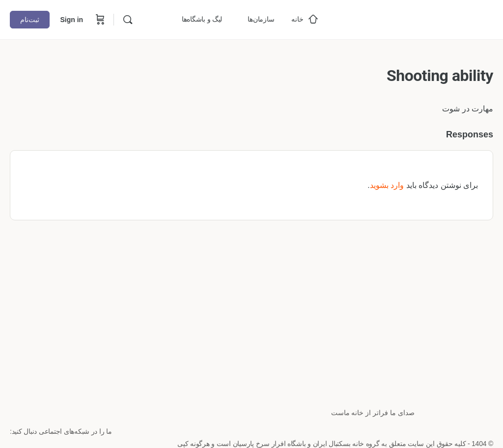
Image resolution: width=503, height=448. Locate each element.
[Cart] (99, 20)
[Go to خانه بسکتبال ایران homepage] (419, 18)
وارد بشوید (387, 185)
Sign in (71, 20)
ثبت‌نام (30, 20)
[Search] (128, 20)
